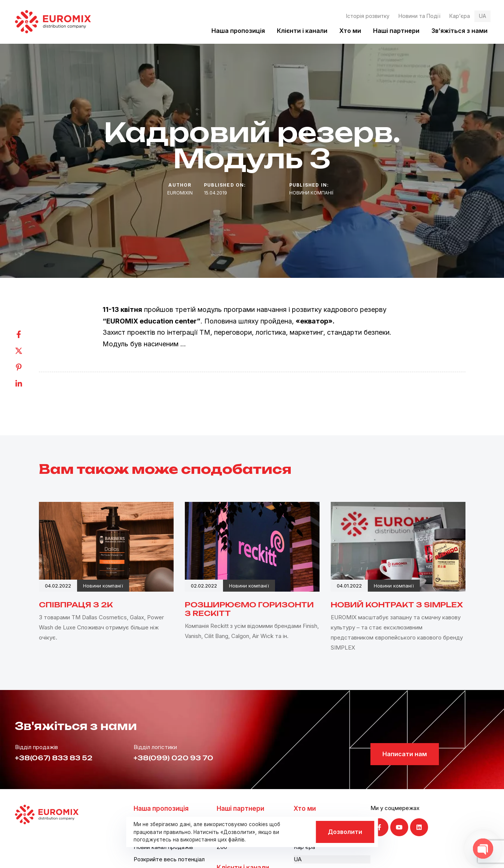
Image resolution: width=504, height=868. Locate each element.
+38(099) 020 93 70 (173, 758)
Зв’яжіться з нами (459, 31)
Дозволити (345, 832)
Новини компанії (311, 193)
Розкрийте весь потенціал (169, 859)
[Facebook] (26, 334)
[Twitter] (26, 351)
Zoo (222, 847)
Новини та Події (419, 16)
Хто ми (350, 31)
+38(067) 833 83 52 (54, 758)
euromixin (180, 193)
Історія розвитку (368, 16)
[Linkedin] (26, 384)
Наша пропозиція (238, 31)
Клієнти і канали (302, 31)
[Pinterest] (26, 367)
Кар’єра (460, 16)
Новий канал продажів (163, 847)
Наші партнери (396, 31)
